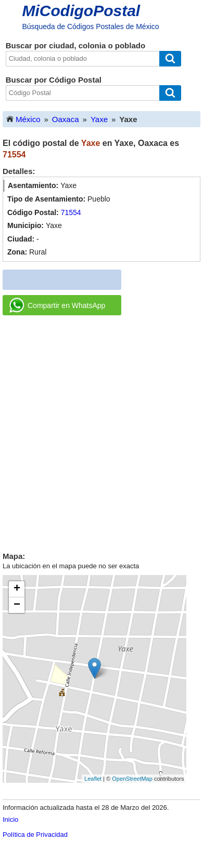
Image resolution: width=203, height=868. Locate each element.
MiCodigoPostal (81, 11)
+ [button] (17, 589)
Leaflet (93, 779)
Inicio (10, 819)
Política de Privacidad (35, 834)
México (23, 119)
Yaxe (99, 119)
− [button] (17, 605)
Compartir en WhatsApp (57, 305)
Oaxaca (66, 119)
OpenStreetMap (132, 779)
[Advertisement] (102, 430)
